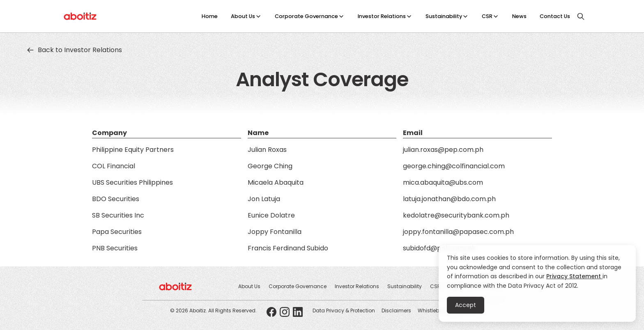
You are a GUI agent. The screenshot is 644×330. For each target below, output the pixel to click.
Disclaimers (396, 311)
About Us (243, 16)
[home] (80, 16)
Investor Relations (382, 16)
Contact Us (555, 16)
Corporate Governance (306, 16)
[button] (246, 16)
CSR (487, 16)
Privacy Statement (574, 276)
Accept (466, 305)
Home (210, 16)
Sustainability (444, 16)
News (519, 16)
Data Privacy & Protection (344, 311)
